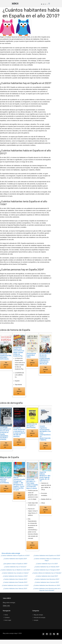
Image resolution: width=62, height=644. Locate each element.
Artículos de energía (39, 618)
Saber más (6, 606)
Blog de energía (38, 615)
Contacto (6, 618)
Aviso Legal (7, 620)
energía (35, 620)
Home (5, 615)
